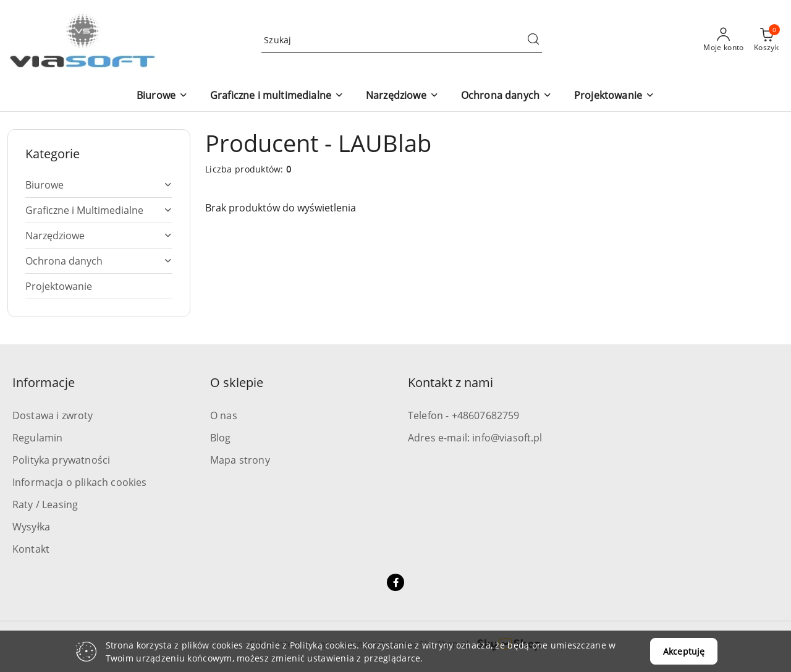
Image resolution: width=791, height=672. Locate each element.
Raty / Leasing (45, 504)
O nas (224, 415)
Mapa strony (240, 460)
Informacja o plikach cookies (79, 482)
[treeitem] (99, 185)
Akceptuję (684, 651)
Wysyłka (31, 527)
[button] (162, 96)
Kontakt (31, 549)
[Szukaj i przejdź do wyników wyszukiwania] (533, 40)
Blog (221, 438)
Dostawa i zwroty (53, 415)
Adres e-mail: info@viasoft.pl (475, 438)
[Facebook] (395, 582)
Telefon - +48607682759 (464, 415)
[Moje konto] (724, 40)
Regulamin (37, 438)
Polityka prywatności (61, 460)
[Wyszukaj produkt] (402, 40)
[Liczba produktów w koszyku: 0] (766, 40)
